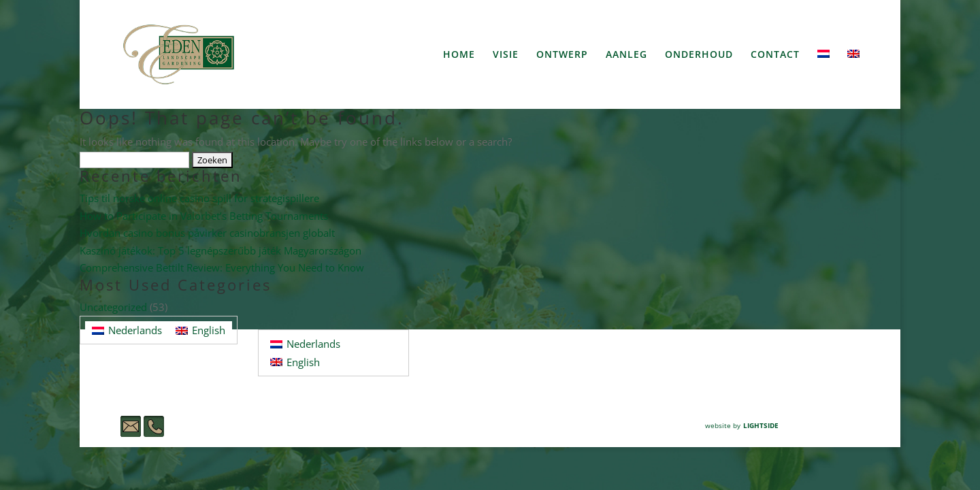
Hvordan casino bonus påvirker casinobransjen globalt (207, 233)
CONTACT (775, 55)
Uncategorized (113, 307)
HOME (459, 55)
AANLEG (626, 55)
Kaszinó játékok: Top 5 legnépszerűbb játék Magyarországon (220, 250)
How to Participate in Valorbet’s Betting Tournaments (204, 216)
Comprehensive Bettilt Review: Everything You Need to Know (222, 267)
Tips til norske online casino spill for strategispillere (199, 198)
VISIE (506, 55)
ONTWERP (562, 55)
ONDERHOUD (699, 55)
